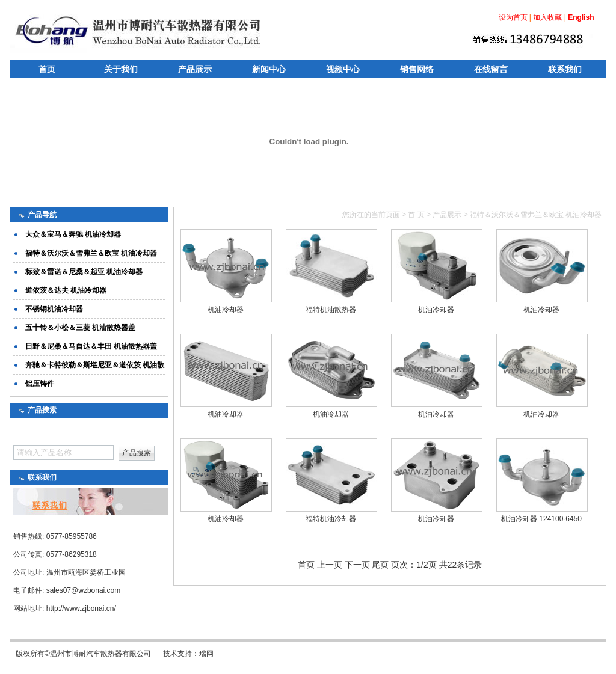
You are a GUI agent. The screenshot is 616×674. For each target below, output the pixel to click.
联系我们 (565, 69)
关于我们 (121, 69)
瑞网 (206, 654)
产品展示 (195, 69)
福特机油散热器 (331, 310)
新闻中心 (269, 69)
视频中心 (343, 69)
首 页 (416, 215)
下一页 (357, 565)
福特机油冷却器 (331, 519)
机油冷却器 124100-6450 (541, 519)
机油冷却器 (226, 310)
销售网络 (417, 69)
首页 (47, 69)
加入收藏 (547, 17)
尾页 (380, 565)
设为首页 (513, 17)
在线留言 (491, 69)
